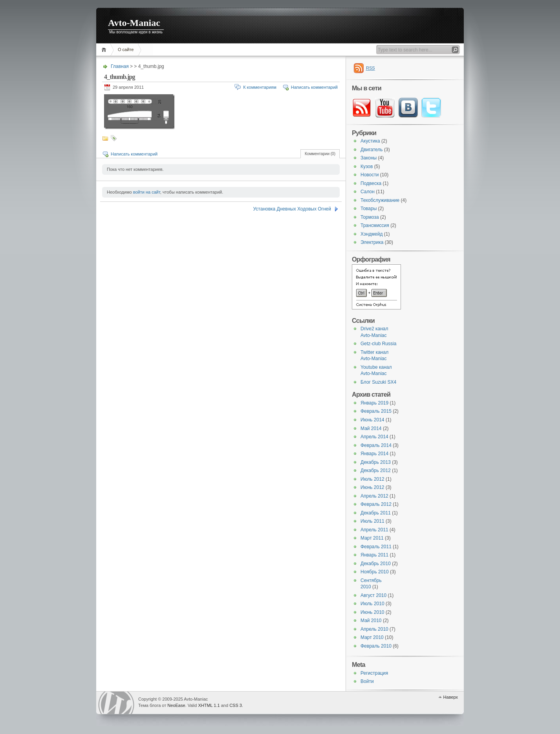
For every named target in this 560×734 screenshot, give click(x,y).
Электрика (372, 242)
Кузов (367, 167)
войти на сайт (147, 192)
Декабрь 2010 (376, 564)
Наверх (451, 697)
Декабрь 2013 (376, 462)
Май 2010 (371, 621)
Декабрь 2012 (376, 470)
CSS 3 (236, 705)
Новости (370, 175)
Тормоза (370, 217)
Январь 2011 (374, 555)
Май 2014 (371, 428)
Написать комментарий (314, 87)
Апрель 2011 (374, 530)
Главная (105, 50)
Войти (367, 681)
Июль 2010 (372, 604)
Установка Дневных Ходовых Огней (292, 209)
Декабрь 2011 (376, 513)
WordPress (116, 703)
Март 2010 (372, 637)
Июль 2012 (372, 479)
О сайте (126, 49)
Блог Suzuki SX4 (378, 382)
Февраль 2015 (376, 411)
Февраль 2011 (376, 547)
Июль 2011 (372, 521)
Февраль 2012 (376, 504)
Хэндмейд (372, 234)
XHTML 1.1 (209, 705)
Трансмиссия (375, 225)
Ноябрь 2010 (375, 572)
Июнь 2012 (372, 487)
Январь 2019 (374, 403)
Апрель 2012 (374, 496)
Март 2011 (372, 538)
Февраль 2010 (376, 646)
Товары (369, 209)
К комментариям (260, 87)
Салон (368, 192)
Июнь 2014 (372, 420)
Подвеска (371, 183)
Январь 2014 (374, 454)
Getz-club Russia (378, 344)
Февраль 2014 (376, 445)
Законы (369, 158)
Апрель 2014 (374, 437)
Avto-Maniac (134, 23)
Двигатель (372, 150)
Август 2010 (373, 595)
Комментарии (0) (320, 154)
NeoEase (176, 705)
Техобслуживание (380, 200)
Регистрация (374, 673)
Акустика (370, 141)
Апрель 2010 (374, 629)
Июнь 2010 (372, 612)
